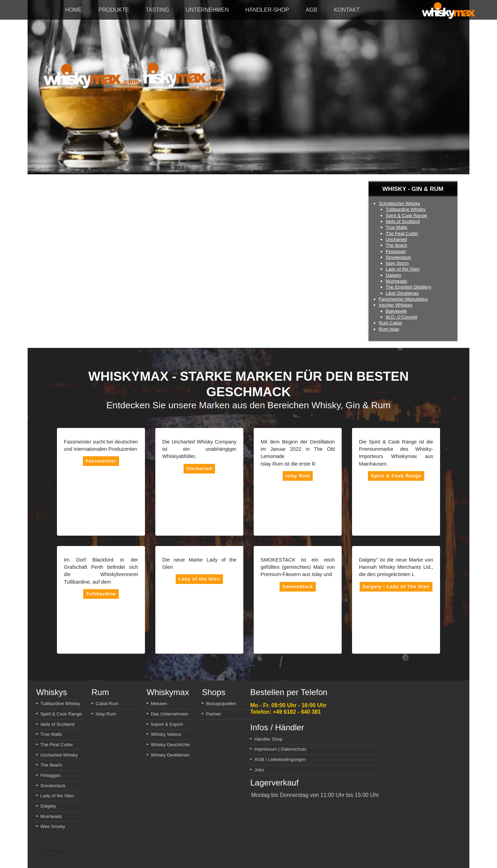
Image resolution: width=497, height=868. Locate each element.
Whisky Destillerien (170, 755)
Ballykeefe (397, 311)
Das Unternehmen (169, 714)
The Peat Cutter (402, 233)
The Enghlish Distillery (409, 287)
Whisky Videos (166, 734)
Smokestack (398, 257)
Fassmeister (101, 461)
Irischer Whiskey (396, 305)
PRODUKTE (114, 10)
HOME (74, 10)
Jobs (259, 770)
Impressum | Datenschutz (280, 749)
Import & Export (167, 724)
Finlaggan (396, 251)
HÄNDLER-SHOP (267, 10)
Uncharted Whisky (59, 755)
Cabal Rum (107, 704)
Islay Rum (298, 476)
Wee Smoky (53, 826)
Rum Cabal (391, 323)
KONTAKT (347, 10)
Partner (214, 714)
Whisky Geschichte (170, 745)
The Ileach (397, 245)
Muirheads (397, 281)
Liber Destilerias (402, 293)
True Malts (397, 227)
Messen (159, 704)
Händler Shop (269, 739)
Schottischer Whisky (400, 203)
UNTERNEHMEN (207, 10)
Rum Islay (389, 329)
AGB (312, 10)
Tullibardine (101, 594)
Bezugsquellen (221, 704)
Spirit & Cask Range (407, 216)
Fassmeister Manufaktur (404, 299)
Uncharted (397, 239)
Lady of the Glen (403, 269)
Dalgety (394, 275)
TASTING (157, 10)
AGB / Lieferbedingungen (280, 759)
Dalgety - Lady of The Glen (396, 587)
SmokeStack (298, 587)
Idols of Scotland (403, 221)
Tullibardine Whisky (406, 209)
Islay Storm (397, 263)
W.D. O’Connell (402, 317)
